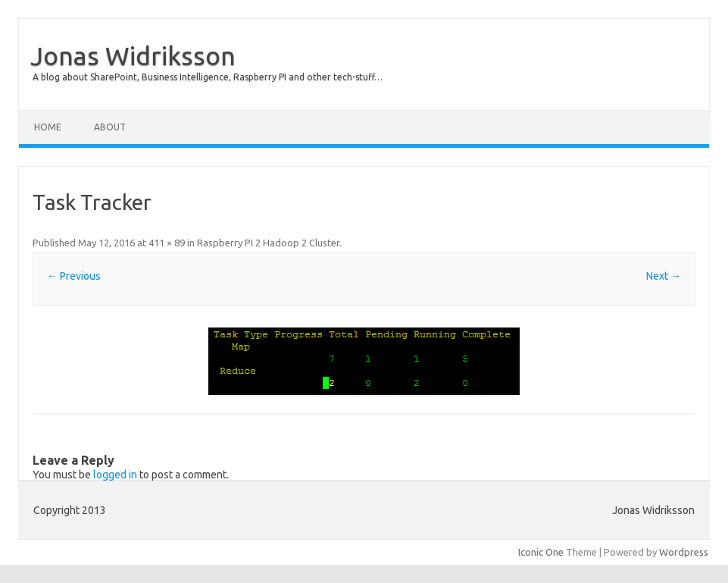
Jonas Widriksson (133, 55)
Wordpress (684, 552)
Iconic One (541, 552)
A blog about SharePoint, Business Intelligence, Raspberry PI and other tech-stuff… (208, 77)
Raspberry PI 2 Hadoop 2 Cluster (268, 243)
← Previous (74, 276)
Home (48, 127)
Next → (664, 276)
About (110, 127)
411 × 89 (167, 243)
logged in (115, 475)
